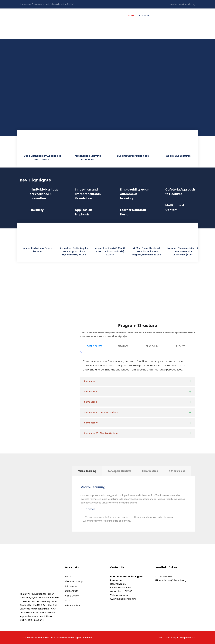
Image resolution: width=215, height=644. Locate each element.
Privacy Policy (72, 605)
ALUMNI (180, 638)
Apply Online (72, 596)
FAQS (68, 601)
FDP (161, 638)
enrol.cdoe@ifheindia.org (183, 4)
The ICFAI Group (74, 581)
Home (131, 15)
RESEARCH (170, 638)
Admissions (71, 586)
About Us (144, 15)
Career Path (72, 591)
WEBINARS (190, 638)
